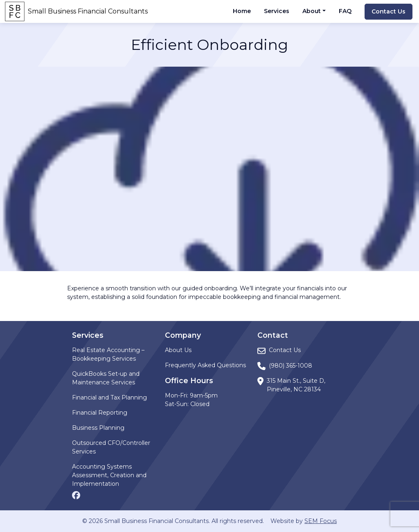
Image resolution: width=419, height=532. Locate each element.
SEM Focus (321, 521)
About (312, 11)
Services (277, 11)
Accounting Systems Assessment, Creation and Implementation (109, 475)
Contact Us (389, 11)
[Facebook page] (76, 494)
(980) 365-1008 (291, 366)
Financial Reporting (100, 413)
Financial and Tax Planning (109, 397)
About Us (178, 350)
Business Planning (98, 428)
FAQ (345, 11)
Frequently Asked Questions (205, 365)
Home (242, 11)
